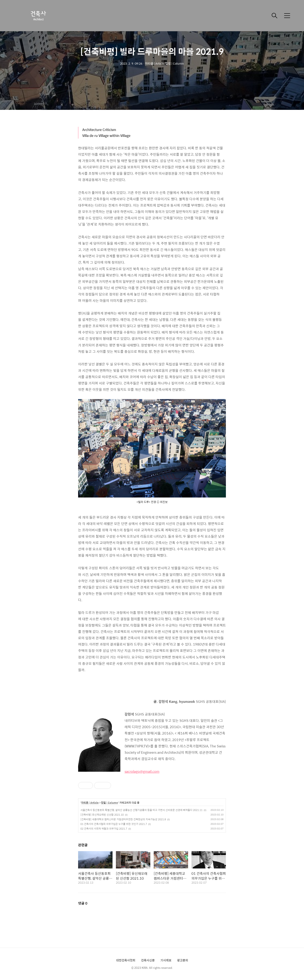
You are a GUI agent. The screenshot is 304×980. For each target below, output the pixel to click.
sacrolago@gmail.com (142, 771)
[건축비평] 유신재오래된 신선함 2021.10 (102, 815)
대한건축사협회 (126, 960)
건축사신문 (148, 960)
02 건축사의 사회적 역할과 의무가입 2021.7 (104, 829)
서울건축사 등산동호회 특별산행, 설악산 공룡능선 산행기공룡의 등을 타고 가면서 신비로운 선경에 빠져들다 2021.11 (141, 810)
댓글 (83, 903)
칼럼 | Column (110, 803)
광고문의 (183, 960)
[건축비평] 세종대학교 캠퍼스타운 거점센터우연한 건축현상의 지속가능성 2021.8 (123, 819)
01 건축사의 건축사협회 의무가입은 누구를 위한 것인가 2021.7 (114, 824)
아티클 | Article (90, 803)
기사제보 (166, 960)
